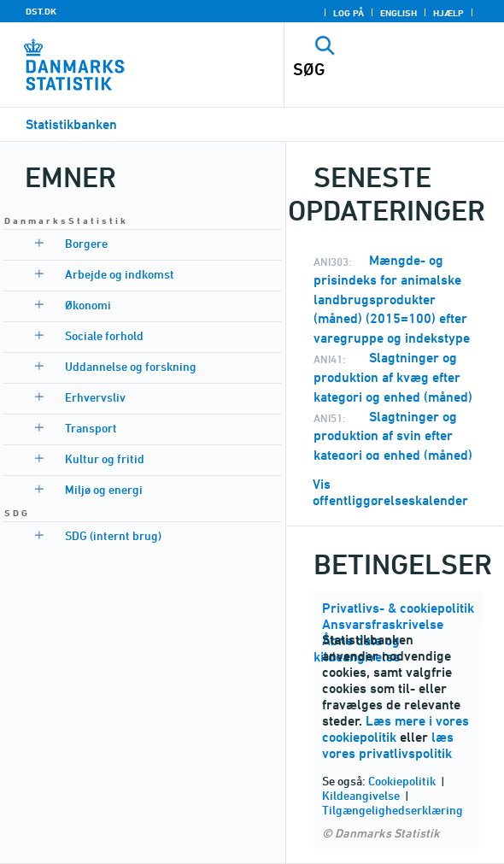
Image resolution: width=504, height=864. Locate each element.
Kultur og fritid (105, 458)
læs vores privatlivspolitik (388, 745)
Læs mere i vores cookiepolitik (396, 729)
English (399, 13)
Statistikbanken (71, 124)
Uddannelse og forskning (131, 366)
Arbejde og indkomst (120, 274)
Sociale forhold (104, 335)
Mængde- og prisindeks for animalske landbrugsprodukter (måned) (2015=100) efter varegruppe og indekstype (392, 299)
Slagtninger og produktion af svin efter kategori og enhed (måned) (393, 436)
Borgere (86, 243)
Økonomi (88, 305)
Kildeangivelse (361, 795)
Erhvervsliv (95, 397)
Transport (91, 428)
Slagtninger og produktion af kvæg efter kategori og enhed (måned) (393, 377)
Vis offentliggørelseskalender (390, 492)
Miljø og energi (104, 489)
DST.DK (41, 11)
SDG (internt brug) (113, 535)
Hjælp (448, 13)
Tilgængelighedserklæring (393, 810)
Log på (349, 13)
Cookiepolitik (402, 781)
